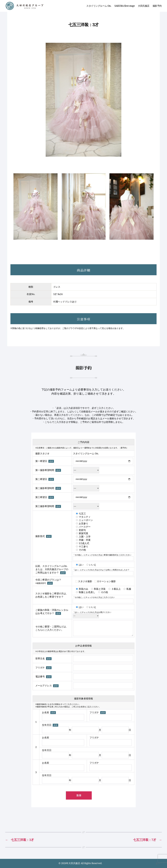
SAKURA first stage (125, 6)
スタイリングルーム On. (99, 6)
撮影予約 (157, 6)
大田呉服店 (144, 6)
